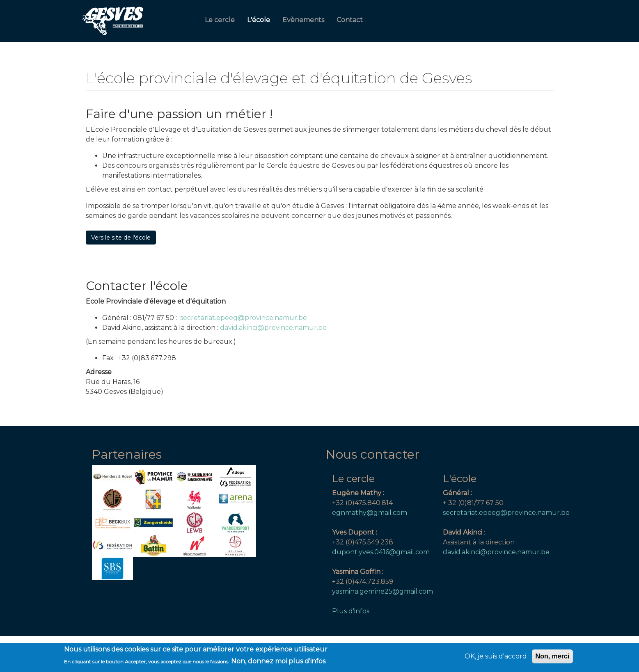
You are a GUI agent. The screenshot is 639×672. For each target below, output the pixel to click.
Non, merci (553, 658)
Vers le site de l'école (121, 238)
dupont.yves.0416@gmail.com (381, 552)
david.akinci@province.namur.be (274, 328)
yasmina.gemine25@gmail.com (382, 591)
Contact (350, 20)
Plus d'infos (351, 611)
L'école (259, 20)
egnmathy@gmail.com (370, 513)
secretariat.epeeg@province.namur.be (244, 318)
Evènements (303, 20)
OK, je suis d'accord (496, 658)
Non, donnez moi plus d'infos (278, 663)
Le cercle (220, 20)
